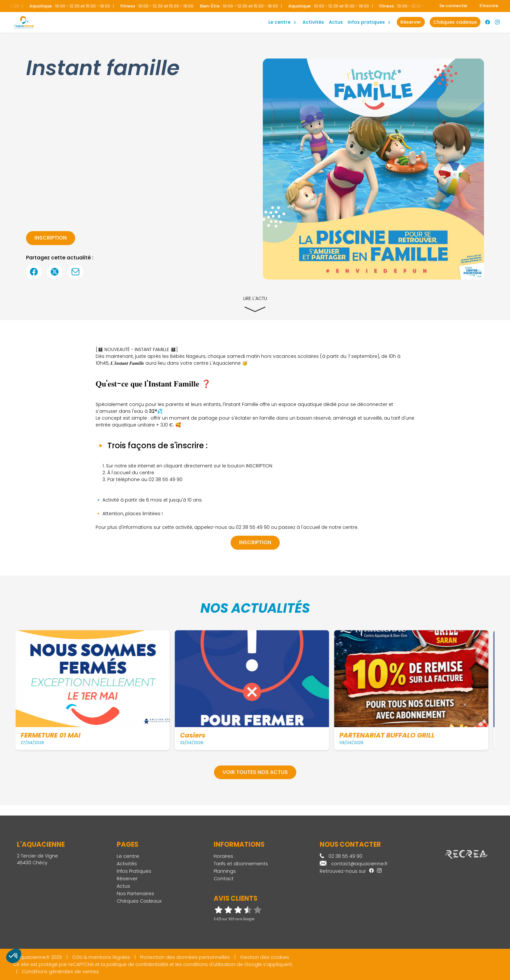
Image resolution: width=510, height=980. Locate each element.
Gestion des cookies (265, 957)
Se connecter (454, 6)
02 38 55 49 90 (341, 856)
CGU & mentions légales (101, 957)
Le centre (128, 856)
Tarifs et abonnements (241, 864)
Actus (336, 22)
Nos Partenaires (135, 894)
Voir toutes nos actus (255, 772)
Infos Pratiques (366, 22)
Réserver (127, 879)
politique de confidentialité (137, 964)
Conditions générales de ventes (60, 972)
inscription (51, 238)
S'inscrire (489, 6)
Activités (313, 22)
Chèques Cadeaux (139, 901)
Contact (224, 879)
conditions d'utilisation (209, 964)
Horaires (223, 856)
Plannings (225, 871)
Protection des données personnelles (185, 957)
